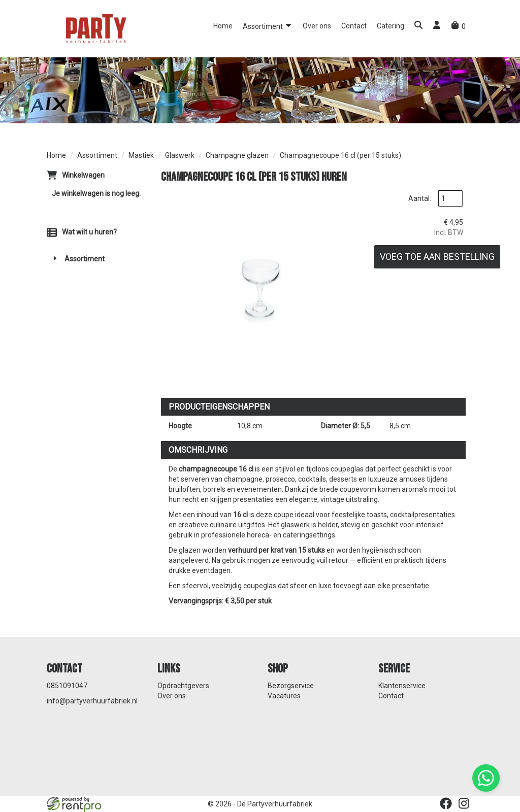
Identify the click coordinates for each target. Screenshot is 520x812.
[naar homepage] (95, 28)
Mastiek (141, 155)
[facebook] (446, 803)
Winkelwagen (83, 175)
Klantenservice (402, 686)
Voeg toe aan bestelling (437, 257)
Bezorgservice (291, 686)
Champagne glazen (237, 155)
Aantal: (420, 198)
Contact (354, 26)
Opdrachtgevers (183, 686)
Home (223, 26)
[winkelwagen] (458, 26)
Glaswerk (180, 155)
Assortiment (268, 26)
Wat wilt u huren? (82, 232)
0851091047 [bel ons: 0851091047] (67, 686)
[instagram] (464, 803)
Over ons (317, 26)
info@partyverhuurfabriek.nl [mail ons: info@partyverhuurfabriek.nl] (92, 701)
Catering (391, 26)
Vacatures (284, 696)
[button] (418, 26)
